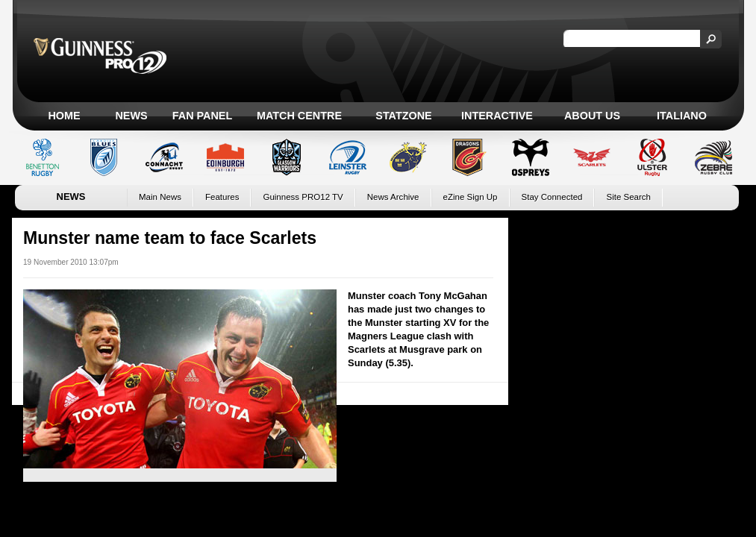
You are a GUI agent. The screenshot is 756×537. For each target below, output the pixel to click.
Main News (160, 197)
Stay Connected (552, 197)
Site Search (628, 197)
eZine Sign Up (471, 197)
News (131, 116)
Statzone (403, 116)
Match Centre (299, 116)
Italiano (682, 116)
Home (64, 116)
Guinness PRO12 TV (303, 197)
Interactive (497, 116)
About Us (592, 116)
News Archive (393, 197)
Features (222, 197)
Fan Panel (202, 116)
